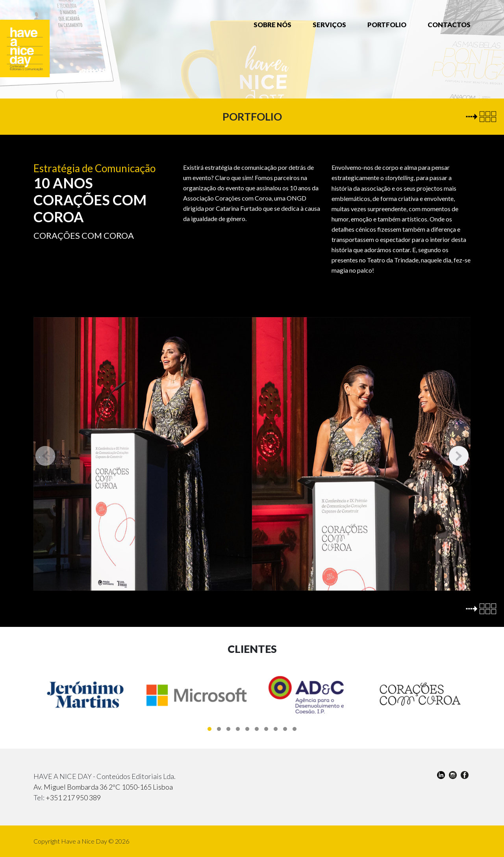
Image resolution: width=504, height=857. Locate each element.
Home (228, 24)
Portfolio (387, 25)
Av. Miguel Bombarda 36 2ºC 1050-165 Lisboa (103, 787)
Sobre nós (272, 25)
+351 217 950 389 (73, 798)
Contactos (449, 25)
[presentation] (45, 456)
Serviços (329, 25)
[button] (209, 729)
